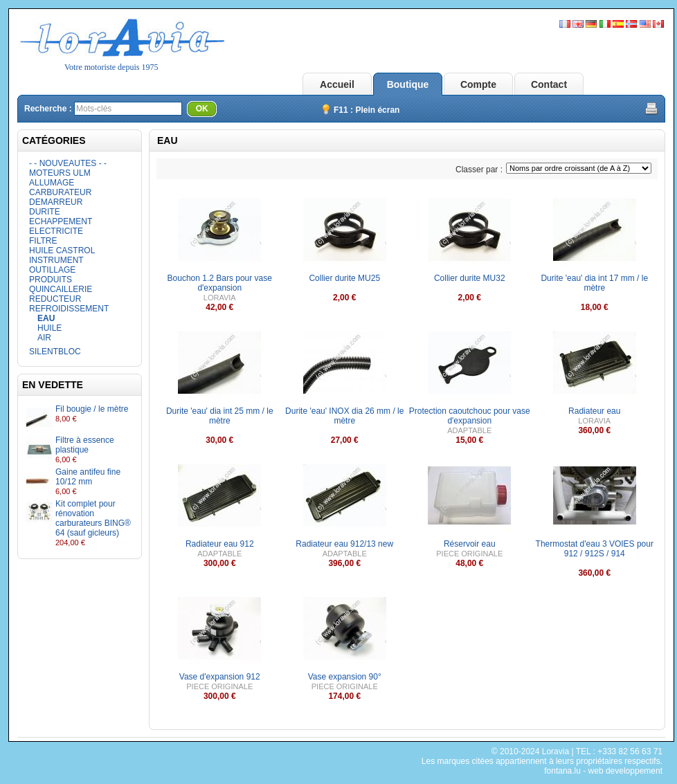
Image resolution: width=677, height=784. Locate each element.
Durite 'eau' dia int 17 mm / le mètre (594, 283)
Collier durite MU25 (344, 278)
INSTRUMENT (56, 260)
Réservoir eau (470, 544)
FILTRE (43, 241)
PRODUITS (51, 280)
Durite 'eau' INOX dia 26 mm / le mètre (344, 416)
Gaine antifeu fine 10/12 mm (88, 477)
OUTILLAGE (52, 270)
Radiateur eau (594, 411)
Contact (549, 84)
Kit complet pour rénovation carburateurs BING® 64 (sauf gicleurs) (93, 518)
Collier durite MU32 (470, 278)
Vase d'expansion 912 (220, 677)
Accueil (337, 84)
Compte (478, 84)
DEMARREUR (56, 202)
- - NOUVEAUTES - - (68, 163)
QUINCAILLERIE (61, 289)
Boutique (408, 84)
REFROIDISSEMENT (69, 309)
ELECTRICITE (56, 231)
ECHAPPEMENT (61, 221)
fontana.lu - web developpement (603, 771)
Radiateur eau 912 (220, 544)
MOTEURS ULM (60, 173)
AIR (44, 338)
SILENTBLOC (55, 352)
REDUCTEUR (55, 299)
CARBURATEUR (60, 192)
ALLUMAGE (52, 183)
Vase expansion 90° (345, 677)
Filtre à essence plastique (85, 445)
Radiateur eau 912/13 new (344, 544)
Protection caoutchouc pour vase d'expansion (470, 416)
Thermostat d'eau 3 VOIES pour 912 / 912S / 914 (595, 549)
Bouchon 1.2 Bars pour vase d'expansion (220, 283)
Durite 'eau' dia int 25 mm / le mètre (220, 416)
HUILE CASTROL (62, 250)
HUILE (49, 328)
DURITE (45, 212)
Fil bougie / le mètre (92, 409)
